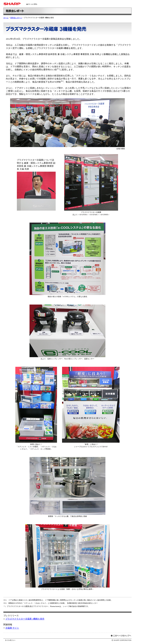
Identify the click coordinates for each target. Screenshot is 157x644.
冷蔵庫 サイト (12, 628)
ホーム (6, 18)
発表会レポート (16, 18)
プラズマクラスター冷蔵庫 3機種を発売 (25, 619)
